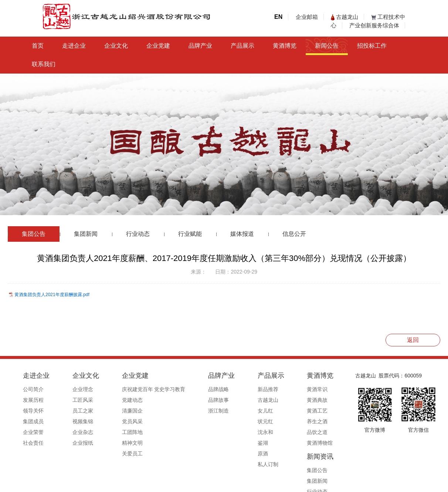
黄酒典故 (273, 400)
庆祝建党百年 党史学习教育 (136, 389)
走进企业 (74, 46)
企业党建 (158, 46)
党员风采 (115, 421)
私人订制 (233, 464)
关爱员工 (115, 454)
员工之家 (74, 411)
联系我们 (44, 64)
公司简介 (33, 389)
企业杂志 (74, 432)
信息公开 (294, 234)
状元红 (230, 421)
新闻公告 (327, 46)
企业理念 (74, 389)
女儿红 (230, 411)
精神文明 (115, 443)
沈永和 (230, 432)
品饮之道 (273, 432)
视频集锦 (74, 421)
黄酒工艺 (273, 411)
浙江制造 (192, 411)
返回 (413, 340)
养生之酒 (273, 421)
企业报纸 (74, 443)
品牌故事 (192, 400)
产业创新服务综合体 (374, 25)
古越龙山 (345, 17)
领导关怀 (33, 411)
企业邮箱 (307, 17)
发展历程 (33, 400)
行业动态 (138, 234)
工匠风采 (74, 400)
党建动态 (115, 400)
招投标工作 (372, 46)
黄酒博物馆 (276, 443)
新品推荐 (233, 389)
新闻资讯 (317, 376)
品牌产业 (200, 46)
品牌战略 (192, 389)
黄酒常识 (273, 389)
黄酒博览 (285, 46)
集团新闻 (86, 234)
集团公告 (34, 234)
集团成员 (33, 421)
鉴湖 (227, 443)
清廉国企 (115, 411)
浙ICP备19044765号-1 (254, 483)
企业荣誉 (33, 432)
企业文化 (116, 46)
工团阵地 (115, 432)
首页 (38, 46)
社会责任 (33, 443)
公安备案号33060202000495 (314, 483)
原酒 (227, 454)
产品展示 (242, 46)
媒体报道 (242, 234)
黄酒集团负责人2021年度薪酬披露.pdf (52, 295)
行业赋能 (190, 234)
